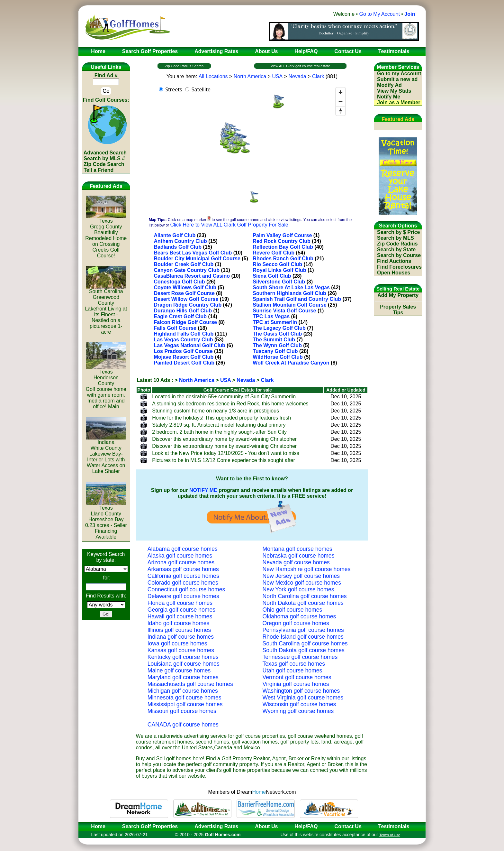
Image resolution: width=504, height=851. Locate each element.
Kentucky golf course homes (183, 657)
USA (277, 76)
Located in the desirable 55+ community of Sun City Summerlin (224, 397)
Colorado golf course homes (183, 583)
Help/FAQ (306, 826)
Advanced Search (105, 153)
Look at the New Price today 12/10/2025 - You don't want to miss (226, 453)
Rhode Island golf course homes (303, 637)
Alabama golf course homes (183, 549)
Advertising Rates (216, 826)
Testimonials (394, 826)
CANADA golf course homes (183, 725)
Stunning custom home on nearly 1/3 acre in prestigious (216, 411)
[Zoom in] (341, 92)
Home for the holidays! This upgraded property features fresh (221, 418)
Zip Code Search (104, 164)
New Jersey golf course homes (301, 576)
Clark (318, 76)
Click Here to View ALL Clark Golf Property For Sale (229, 225)
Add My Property (398, 295)
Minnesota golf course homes (184, 698)
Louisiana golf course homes (184, 664)
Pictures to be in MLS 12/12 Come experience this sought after (224, 460)
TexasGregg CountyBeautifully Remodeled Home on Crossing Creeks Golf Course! (106, 236)
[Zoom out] (341, 102)
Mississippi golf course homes (185, 704)
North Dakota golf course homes (303, 603)
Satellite (201, 89)
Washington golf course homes (301, 691)
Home (96, 826)
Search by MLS (396, 238)
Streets (174, 89)
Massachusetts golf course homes (190, 684)
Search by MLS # (104, 158)
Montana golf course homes (297, 549)
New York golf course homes (298, 589)
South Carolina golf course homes (305, 643)
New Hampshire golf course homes (307, 569)
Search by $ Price (398, 232)
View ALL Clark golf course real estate (300, 66)
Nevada (297, 76)
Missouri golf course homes (182, 711)
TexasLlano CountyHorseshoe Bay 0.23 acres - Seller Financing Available (106, 520)
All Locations (213, 76)
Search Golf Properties (150, 826)
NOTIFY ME (203, 490)
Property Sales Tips (398, 310)
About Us (266, 826)
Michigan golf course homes (183, 691)
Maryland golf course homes (183, 677)
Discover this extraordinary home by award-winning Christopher (224, 439)
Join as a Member (399, 102)
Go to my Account (399, 74)
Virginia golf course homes (296, 684)
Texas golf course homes (294, 664)
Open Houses (394, 273)
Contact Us (348, 826)
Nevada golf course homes (296, 562)
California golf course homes (183, 576)
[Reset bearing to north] (341, 111)
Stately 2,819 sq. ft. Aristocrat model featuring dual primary (219, 425)
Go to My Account (380, 14)
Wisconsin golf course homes (299, 704)
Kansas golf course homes (181, 650)
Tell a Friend (99, 170)
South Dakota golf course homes (304, 650)
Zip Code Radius (397, 244)
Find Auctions (394, 261)
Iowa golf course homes (177, 643)
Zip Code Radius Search (184, 66)
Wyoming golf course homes (298, 711)
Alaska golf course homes (180, 556)
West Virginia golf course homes (303, 698)
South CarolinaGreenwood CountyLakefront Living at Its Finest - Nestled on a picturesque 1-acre (106, 309)
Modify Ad (389, 85)
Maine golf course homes (179, 671)
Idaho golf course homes (179, 623)
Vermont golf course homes (297, 677)
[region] (252, 149)
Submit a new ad (397, 79)
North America (250, 76)
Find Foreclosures (399, 267)
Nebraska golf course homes (299, 556)
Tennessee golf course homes (300, 657)
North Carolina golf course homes (305, 596)
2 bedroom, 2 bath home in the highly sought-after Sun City (219, 432)
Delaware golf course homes (183, 596)
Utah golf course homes (292, 671)
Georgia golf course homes (181, 610)
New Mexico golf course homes (302, 583)
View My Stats (394, 91)
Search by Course (399, 255)
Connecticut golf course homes (186, 589)
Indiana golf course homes (181, 637)
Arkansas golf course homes (183, 569)
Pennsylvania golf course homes (303, 630)
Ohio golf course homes (292, 610)
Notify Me (389, 97)
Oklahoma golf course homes (299, 616)
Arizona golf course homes (181, 562)
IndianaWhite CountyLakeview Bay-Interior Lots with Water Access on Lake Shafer (106, 454)
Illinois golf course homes (179, 630)
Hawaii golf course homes (180, 616)
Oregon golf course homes (296, 623)
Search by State (396, 250)
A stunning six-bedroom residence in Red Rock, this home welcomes (230, 404)
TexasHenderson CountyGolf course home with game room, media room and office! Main (106, 387)
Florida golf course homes (180, 603)
